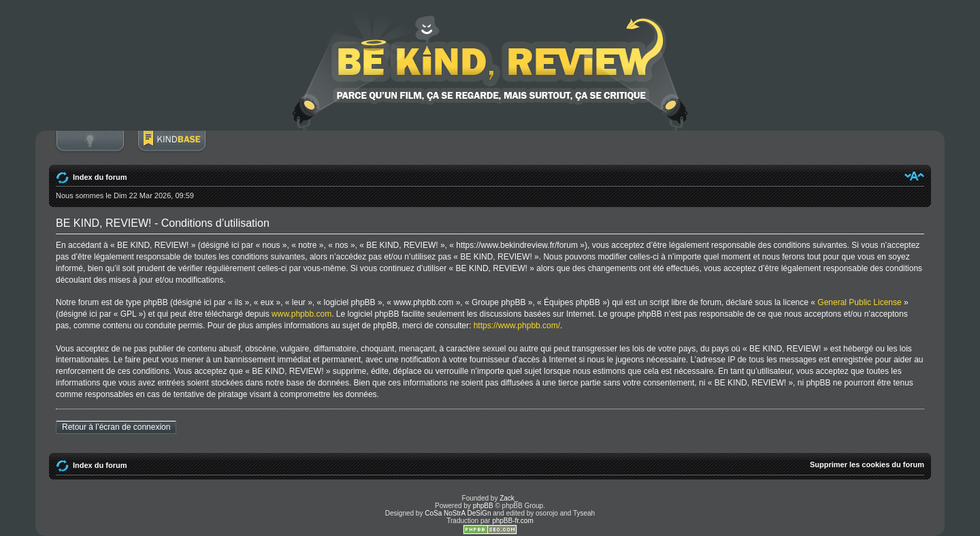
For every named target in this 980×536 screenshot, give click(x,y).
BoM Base (171, 148)
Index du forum (100, 177)
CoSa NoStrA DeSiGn (458, 513)
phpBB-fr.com (513, 521)
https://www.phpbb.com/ (517, 326)
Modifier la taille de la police (914, 176)
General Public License (859, 302)
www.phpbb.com (301, 314)
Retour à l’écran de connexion (116, 427)
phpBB (483, 506)
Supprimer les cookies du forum (867, 464)
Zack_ (509, 498)
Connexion (90, 148)
